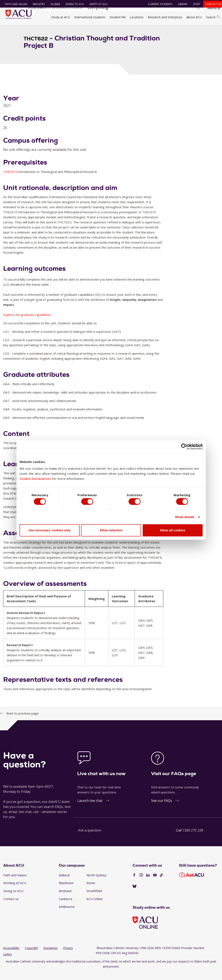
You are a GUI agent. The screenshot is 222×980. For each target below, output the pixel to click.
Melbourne (67, 914)
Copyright (31, 955)
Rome (91, 890)
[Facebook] (134, 883)
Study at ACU (61, 17)
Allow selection (111, 531)
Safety (7, 962)
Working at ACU (15, 890)
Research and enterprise (165, 17)
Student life (118, 17)
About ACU (194, 17)
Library (181, 4)
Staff (195, 4)
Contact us (212, 4)
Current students (159, 4)
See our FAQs (162, 808)
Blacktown (66, 890)
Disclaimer (51, 955)
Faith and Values (14, 4)
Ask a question (90, 838)
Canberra (66, 906)
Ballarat (64, 882)
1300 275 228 (193, 838)
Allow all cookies (173, 531)
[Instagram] (141, 883)
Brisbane (65, 898)
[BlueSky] (134, 894)
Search (213, 17)
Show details (185, 518)
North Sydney (96, 882)
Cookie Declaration (35, 478)
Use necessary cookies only (49, 531)
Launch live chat (90, 808)
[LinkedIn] (148, 883)
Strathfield (94, 898)
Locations (137, 17)
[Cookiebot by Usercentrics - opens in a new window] (184, 446)
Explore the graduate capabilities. (27, 322)
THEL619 (11, 179)
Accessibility (11, 955)
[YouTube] (155, 883)
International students (90, 17)
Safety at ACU (97, 4)
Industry (37, 4)
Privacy (68, 955)
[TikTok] (161, 883)
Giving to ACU (73, 4)
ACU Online (95, 906)
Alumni (54, 4)
